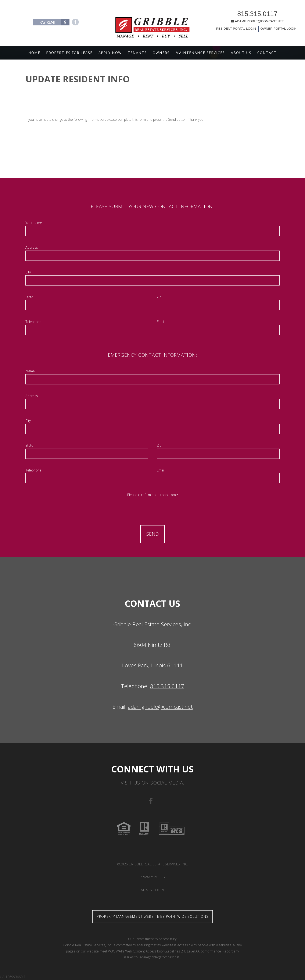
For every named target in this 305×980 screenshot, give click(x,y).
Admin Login (152, 890)
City (28, 272)
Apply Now (110, 53)
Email (161, 322)
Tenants (137, 53)
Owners (161, 53)
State (29, 297)
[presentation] (152, 506)
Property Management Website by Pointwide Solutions (152, 916)
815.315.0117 (249, 15)
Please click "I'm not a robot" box (153, 495)
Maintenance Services (200, 53)
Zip (159, 297)
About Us (241, 53)
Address (32, 247)
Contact (267, 53)
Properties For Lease (69, 53)
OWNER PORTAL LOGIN (270, 30)
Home (34, 53)
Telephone (33, 322)
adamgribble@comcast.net (160, 707)
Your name (34, 223)
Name (30, 371)
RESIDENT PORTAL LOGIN (228, 30)
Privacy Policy (152, 877)
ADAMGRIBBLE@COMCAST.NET (249, 22)
